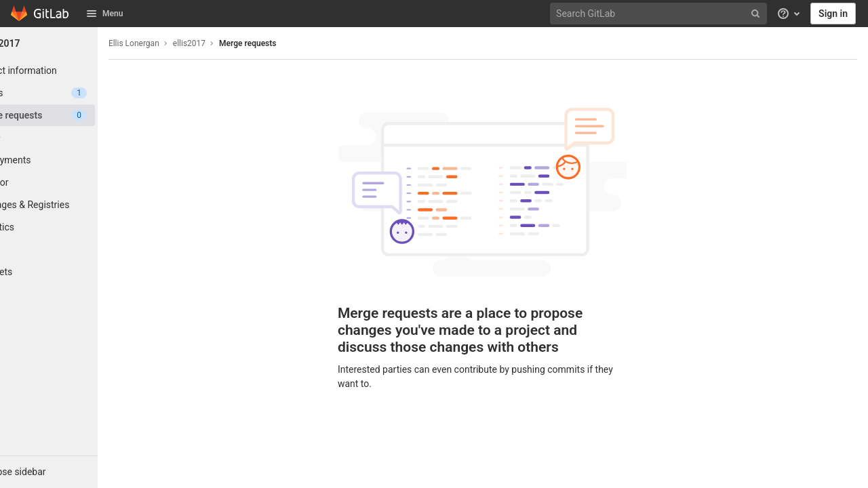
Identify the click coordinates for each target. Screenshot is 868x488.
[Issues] (75, 93)
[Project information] (75, 70)
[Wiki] (75, 249)
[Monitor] (75, 182)
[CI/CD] (75, 138)
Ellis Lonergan (185, 43)
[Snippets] (75, 272)
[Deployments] (75, 160)
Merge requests (299, 43)
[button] (75, 472)
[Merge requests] (75, 115)
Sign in (833, 14)
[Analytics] (75, 227)
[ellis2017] (75, 43)
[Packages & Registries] (75, 205)
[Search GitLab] (660, 14)
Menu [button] (104, 14)
